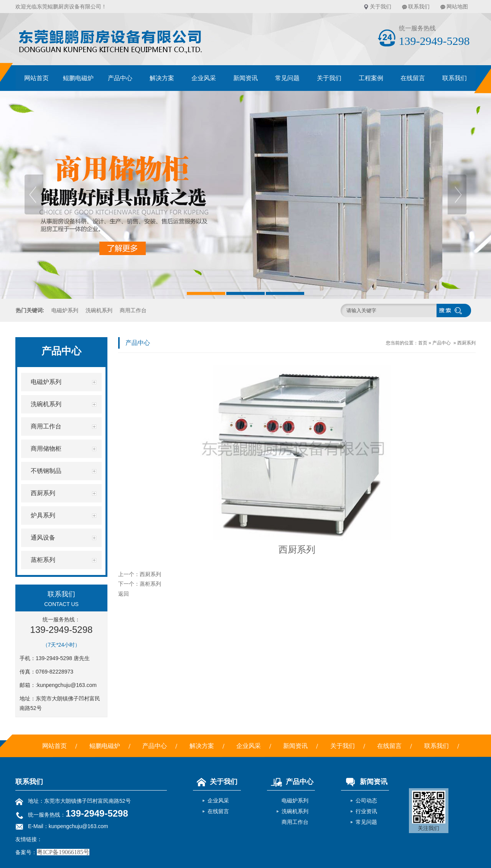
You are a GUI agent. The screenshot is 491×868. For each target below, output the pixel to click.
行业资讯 (366, 811)
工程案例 (371, 78)
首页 (423, 343)
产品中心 (120, 78)
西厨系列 (466, 343)
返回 (124, 594)
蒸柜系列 (150, 584)
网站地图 (457, 7)
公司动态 (366, 800)
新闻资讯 (245, 78)
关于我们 (381, 7)
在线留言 (413, 78)
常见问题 (287, 78)
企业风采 (204, 78)
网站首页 (36, 78)
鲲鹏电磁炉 (78, 78)
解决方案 (162, 78)
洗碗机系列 (99, 310)
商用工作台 (133, 310)
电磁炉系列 (65, 310)
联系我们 (419, 7)
